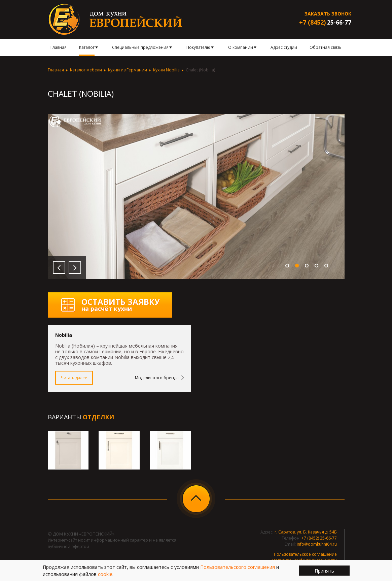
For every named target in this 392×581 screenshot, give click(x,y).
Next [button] (75, 268)
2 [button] (297, 266)
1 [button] (287, 266)
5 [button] (326, 266)
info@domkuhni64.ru (317, 544)
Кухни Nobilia (166, 70)
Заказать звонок (328, 14)
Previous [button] (59, 268)
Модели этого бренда (157, 378)
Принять (324, 571)
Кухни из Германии (128, 70)
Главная (56, 70)
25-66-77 (325, 22)
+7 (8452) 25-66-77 (319, 538)
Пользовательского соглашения (238, 567)
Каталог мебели (86, 70)
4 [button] (316, 266)
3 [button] (307, 266)
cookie (105, 574)
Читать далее (74, 378)
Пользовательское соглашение (305, 554)
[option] (196, 196)
